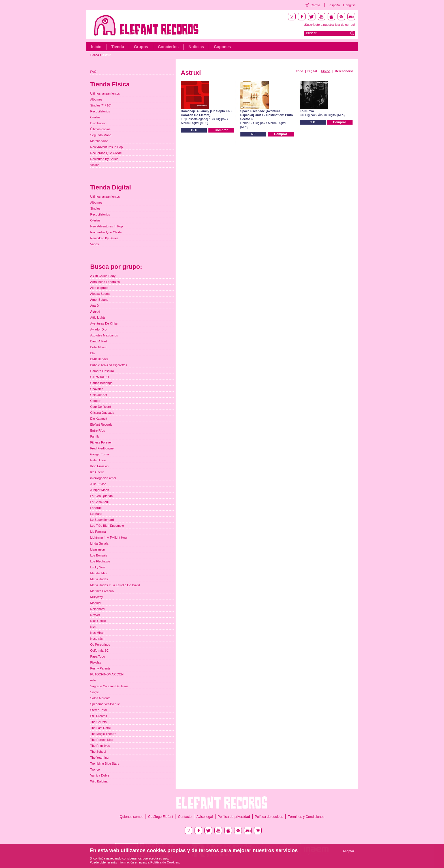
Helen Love (98, 460)
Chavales (97, 389)
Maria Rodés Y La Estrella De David (115, 585)
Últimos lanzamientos (105, 93)
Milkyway (97, 597)
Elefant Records (101, 425)
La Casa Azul (100, 502)
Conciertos (168, 47)
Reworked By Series (104, 159)
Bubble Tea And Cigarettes (109, 365)
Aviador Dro (99, 329)
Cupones (222, 47)
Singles (95, 208)
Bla (93, 353)
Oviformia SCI (100, 651)
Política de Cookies (165, 862)
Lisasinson (98, 549)
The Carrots (99, 722)
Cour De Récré (101, 407)
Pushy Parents (101, 668)
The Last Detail (101, 728)
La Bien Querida (102, 496)
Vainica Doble (100, 775)
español (335, 5)
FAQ (93, 72)
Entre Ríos (98, 430)
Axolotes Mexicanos (104, 335)
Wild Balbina (99, 781)
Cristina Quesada (102, 413)
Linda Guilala (99, 543)
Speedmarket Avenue (105, 704)
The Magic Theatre (103, 734)
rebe (93, 680)
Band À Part (99, 341)
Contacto (185, 817)
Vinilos (95, 165)
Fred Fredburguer (103, 448)
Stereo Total (99, 710)
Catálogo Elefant (161, 817)
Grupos (141, 47)
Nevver (95, 615)
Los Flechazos (100, 561)
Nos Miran (97, 633)
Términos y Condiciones (306, 817)
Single (95, 692)
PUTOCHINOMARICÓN (107, 674)
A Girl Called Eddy (103, 276)
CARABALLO (100, 377)
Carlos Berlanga (102, 383)
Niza (93, 627)
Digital (312, 71)
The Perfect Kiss (102, 740)
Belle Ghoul (98, 347)
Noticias (196, 47)
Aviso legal (205, 817)
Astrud (107, 55)
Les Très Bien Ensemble (107, 526)
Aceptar (348, 851)
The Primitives (100, 746)
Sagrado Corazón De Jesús (109, 686)
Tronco (95, 769)
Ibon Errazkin (100, 466)
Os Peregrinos (100, 645)
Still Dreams (99, 716)
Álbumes (96, 99)
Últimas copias (101, 129)
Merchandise (344, 71)
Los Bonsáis (99, 555)
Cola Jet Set (99, 395)
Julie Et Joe (98, 484)
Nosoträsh (97, 639)
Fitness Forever (101, 442)
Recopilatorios (100, 111)
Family (95, 436)
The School (98, 752)
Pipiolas (96, 662)
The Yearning (100, 758)
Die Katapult (99, 419)
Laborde (96, 508)
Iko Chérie (97, 472)
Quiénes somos (132, 817)
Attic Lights (98, 317)
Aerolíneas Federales (105, 282)
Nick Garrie (98, 621)
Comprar (221, 130)
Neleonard (98, 609)
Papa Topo (98, 656)
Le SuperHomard (102, 520)
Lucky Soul (98, 567)
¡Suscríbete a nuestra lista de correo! (329, 25)
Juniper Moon (100, 490)
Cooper (95, 401)
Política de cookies (269, 817)
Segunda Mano (101, 135)
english (351, 5)
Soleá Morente (101, 698)
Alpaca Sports (100, 294)
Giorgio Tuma (100, 454)
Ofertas (95, 117)
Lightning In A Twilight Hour (109, 538)
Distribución (98, 123)
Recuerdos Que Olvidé (106, 153)
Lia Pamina (98, 532)
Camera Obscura (102, 371)
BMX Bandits (99, 359)
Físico (326, 71)
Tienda (118, 47)
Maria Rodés (99, 579)
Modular (96, 603)
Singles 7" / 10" (101, 105)
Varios (95, 244)
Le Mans (96, 514)
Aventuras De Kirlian (104, 323)
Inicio (96, 47)
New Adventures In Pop (107, 147)
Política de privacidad (234, 817)
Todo (300, 71)
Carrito (315, 5)
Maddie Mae (99, 573)
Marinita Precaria (102, 591)
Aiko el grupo (99, 288)
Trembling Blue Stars (105, 764)
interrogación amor (103, 478)
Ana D (95, 306)
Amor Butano (99, 300)
